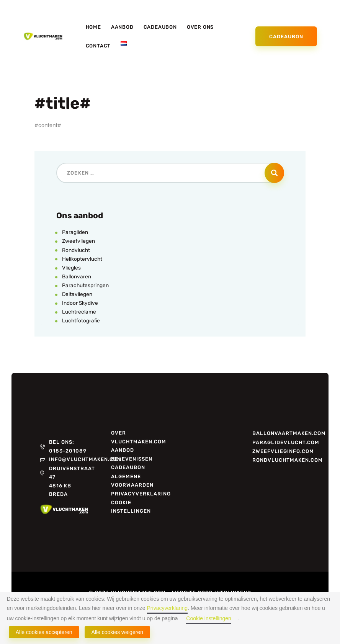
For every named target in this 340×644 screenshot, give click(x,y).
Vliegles (71, 268)
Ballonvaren (77, 277)
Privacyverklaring (168, 608)
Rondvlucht (76, 250)
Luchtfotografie (81, 321)
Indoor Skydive (80, 303)
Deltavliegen (77, 294)
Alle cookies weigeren (117, 632)
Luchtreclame (79, 312)
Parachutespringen (86, 285)
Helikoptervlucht (82, 259)
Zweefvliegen (78, 241)
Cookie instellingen (209, 618)
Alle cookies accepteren (44, 632)
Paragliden (75, 232)
